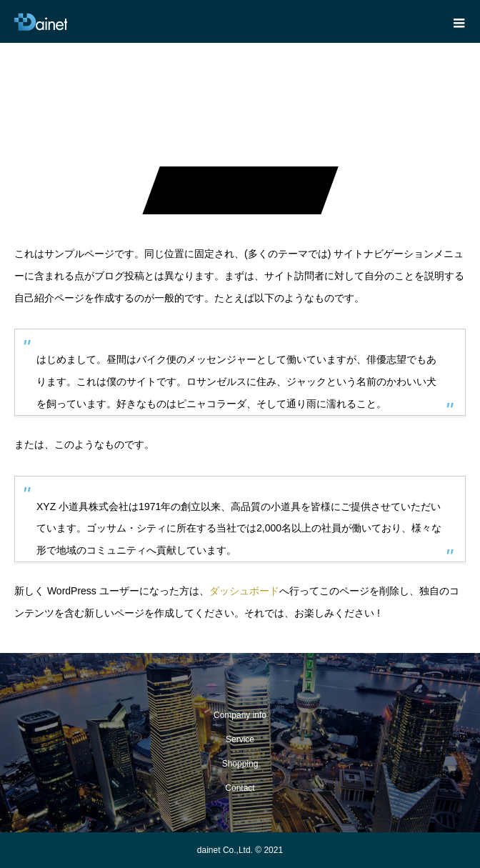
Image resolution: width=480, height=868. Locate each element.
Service (240, 739)
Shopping (240, 764)
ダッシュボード (244, 591)
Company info (240, 715)
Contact (240, 788)
